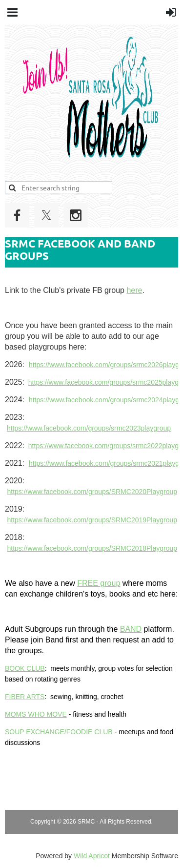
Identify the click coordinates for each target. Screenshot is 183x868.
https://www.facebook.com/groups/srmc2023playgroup (89, 428)
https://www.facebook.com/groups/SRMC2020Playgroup (92, 492)
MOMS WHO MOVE (36, 714)
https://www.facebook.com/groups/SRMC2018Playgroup (92, 548)
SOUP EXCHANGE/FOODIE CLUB (59, 732)
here (134, 290)
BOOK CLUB (25, 668)
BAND (131, 629)
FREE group (99, 583)
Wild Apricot (92, 856)
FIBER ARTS (25, 697)
